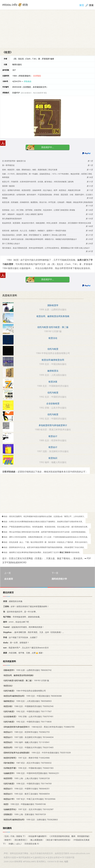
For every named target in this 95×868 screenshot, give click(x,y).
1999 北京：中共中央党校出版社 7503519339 (36, 753)
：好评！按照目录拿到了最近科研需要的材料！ (26, 606)
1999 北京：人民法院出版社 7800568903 (27, 701)
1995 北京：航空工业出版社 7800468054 (26, 794)
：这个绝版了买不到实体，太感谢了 (20, 637)
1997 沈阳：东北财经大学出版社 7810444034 (28, 737)
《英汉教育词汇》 (21, 840)
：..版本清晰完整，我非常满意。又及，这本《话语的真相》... (33, 632)
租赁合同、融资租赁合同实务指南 (53, 316)
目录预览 (37, 76)
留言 (82, 5)
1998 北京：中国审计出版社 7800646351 (26, 789)
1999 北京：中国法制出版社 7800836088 (32, 696)
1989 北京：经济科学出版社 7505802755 (26, 732)
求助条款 (28, 81)
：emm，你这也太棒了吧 (16, 622)
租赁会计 (53, 436)
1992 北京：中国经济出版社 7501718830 (27, 722)
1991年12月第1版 (26, 680)
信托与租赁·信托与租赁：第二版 (53, 327)
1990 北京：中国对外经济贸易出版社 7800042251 (31, 773)
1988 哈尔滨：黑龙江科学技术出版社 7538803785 (38, 727)
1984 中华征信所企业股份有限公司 (24, 691)
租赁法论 (53, 338)
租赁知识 (53, 458)
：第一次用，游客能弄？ (16, 642)
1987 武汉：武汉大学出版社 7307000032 (27, 763)
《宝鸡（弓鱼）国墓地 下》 (15, 836)
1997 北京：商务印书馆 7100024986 (26, 758)
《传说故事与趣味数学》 (37, 836)
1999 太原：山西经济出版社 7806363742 (27, 670)
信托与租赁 (53, 349)
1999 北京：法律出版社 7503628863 (30, 820)
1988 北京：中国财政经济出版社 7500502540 (28, 706)
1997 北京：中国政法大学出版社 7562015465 (28, 747)
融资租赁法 (53, 371)
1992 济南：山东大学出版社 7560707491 (28, 716)
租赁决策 (53, 382)
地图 (66, 861)
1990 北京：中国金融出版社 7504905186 (24, 804)
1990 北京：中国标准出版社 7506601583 (28, 768)
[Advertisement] (48, 29)
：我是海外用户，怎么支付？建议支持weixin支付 (25, 648)
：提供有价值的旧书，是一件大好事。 (20, 612)
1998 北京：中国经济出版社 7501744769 (27, 783)
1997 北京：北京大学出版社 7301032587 (28, 809)
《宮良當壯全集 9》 (32, 844)
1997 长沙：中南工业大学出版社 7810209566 (29, 799)
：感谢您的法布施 (12, 601)
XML (62, 861)
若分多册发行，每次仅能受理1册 (34, 93)
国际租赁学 (53, 305)
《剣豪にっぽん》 (15, 844)
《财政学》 (8, 840)
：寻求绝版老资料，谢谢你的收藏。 (22, 617)
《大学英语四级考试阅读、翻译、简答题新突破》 (70, 836)
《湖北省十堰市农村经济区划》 (58, 840)
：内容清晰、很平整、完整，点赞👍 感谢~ (23, 653)
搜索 (91, 5)
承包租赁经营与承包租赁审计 (53, 425)
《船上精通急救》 (36, 840)
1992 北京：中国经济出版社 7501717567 (27, 711)
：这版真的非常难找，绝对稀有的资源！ (23, 627)
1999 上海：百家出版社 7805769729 (24, 814)
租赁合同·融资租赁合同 (53, 360)
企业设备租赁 (53, 403)
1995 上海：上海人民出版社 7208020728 (26, 778)
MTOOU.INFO (29, 861)
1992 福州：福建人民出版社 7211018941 (26, 742)
